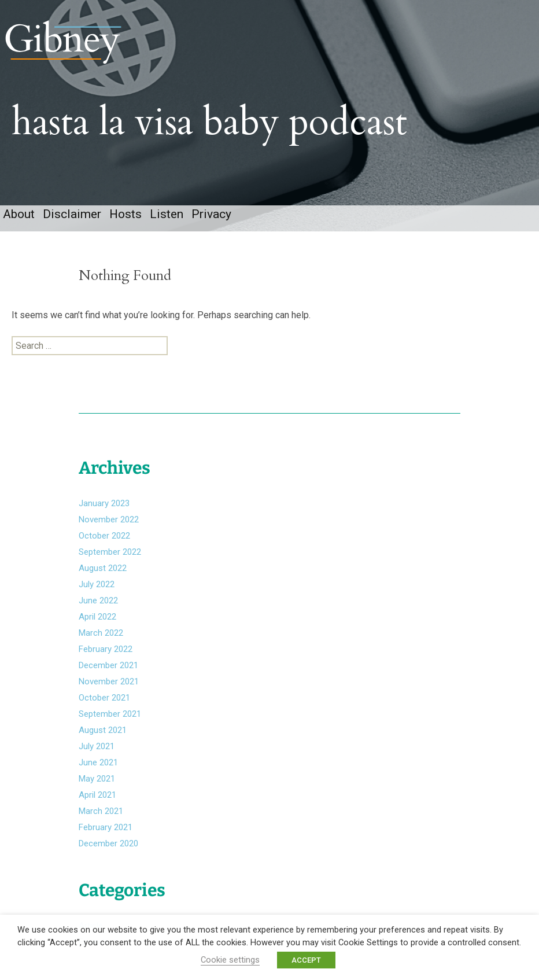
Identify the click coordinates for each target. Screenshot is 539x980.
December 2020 (108, 843)
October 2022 (104, 536)
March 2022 (101, 633)
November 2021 (109, 681)
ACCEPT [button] (306, 960)
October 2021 (104, 698)
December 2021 (108, 665)
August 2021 (103, 730)
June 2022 (98, 600)
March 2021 (101, 811)
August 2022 (103, 568)
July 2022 (97, 584)
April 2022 (97, 617)
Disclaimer (72, 214)
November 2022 (109, 520)
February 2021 (106, 827)
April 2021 (97, 795)
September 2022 (110, 552)
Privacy (211, 214)
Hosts (125, 214)
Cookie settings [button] (230, 960)
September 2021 (110, 714)
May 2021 (97, 779)
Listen (167, 214)
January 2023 (104, 503)
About (19, 214)
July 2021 (97, 746)
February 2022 (106, 649)
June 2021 (98, 762)
